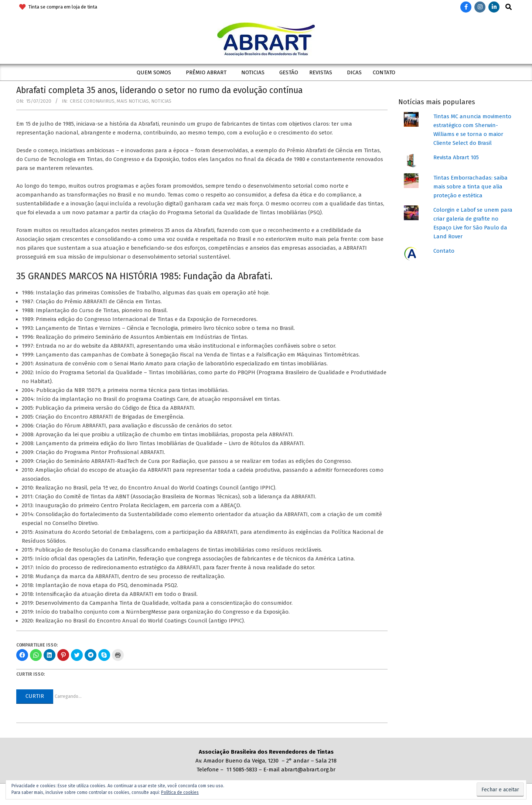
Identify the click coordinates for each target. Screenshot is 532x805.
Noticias (161, 101)
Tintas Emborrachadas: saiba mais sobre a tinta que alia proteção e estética (470, 187)
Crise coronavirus (92, 101)
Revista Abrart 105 (456, 157)
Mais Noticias (133, 101)
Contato (444, 251)
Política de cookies (180, 792)
